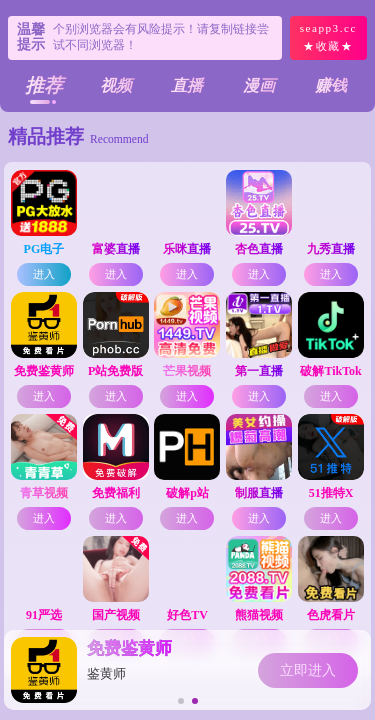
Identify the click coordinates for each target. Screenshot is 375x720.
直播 (187, 85)
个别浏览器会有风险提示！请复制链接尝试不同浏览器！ (161, 37)
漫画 (259, 85)
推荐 (44, 85)
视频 (116, 85)
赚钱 (331, 85)
